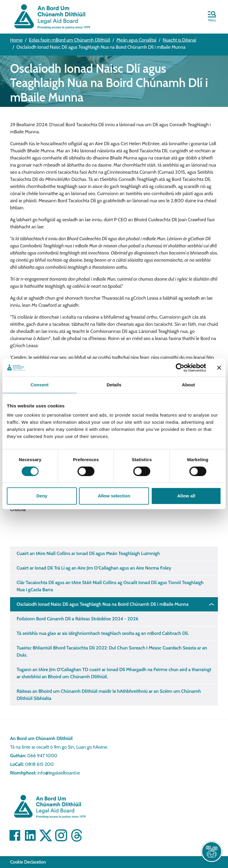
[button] (212, 17)
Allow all (186, 496)
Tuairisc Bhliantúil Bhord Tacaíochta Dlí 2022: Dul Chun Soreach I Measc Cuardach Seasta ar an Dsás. (112, 651)
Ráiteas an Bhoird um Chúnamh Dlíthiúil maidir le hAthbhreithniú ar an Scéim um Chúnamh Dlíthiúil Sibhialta (109, 695)
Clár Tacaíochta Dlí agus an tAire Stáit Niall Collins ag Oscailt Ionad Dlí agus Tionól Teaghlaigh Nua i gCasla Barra (110, 586)
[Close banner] (219, 368)
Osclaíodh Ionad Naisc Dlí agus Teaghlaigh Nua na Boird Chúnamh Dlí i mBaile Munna (103, 604)
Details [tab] (114, 385)
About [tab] (189, 385)
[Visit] (15, 835)
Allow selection (114, 496)
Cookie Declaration (28, 862)
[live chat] (212, 852)
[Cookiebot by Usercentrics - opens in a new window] (180, 368)
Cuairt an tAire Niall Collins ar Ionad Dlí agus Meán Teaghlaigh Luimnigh (88, 553)
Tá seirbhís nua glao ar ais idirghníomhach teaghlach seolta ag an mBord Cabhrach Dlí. (103, 633)
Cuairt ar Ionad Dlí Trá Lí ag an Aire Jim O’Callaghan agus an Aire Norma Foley (94, 568)
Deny (42, 496)
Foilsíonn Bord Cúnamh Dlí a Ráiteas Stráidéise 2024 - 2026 (77, 619)
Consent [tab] (40, 385)
